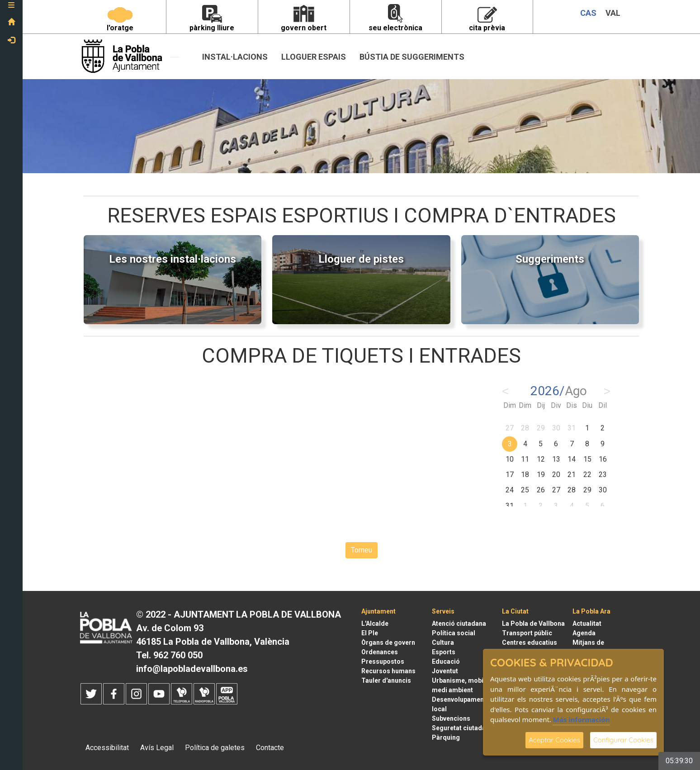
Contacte (270, 748)
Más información (582, 719)
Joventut (445, 671)
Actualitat (587, 624)
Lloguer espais (314, 57)
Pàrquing (446, 737)
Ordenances (380, 652)
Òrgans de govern (388, 642)
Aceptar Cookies (554, 740)
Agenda (584, 633)
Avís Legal (157, 748)
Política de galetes (215, 748)
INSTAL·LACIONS (235, 57)
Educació (446, 661)
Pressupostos (383, 661)
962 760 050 (178, 655)
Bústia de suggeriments (412, 57)
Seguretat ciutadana (462, 728)
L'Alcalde (375, 624)
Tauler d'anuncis (386, 680)
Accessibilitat (107, 748)
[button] (11, 7)
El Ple (370, 633)
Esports (444, 652)
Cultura (443, 642)
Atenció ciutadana (459, 624)
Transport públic (527, 633)
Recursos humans (388, 671)
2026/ (559, 391)
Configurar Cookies (623, 740)
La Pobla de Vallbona (533, 624)
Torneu (362, 550)
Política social (454, 633)
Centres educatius (530, 642)
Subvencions (451, 718)
